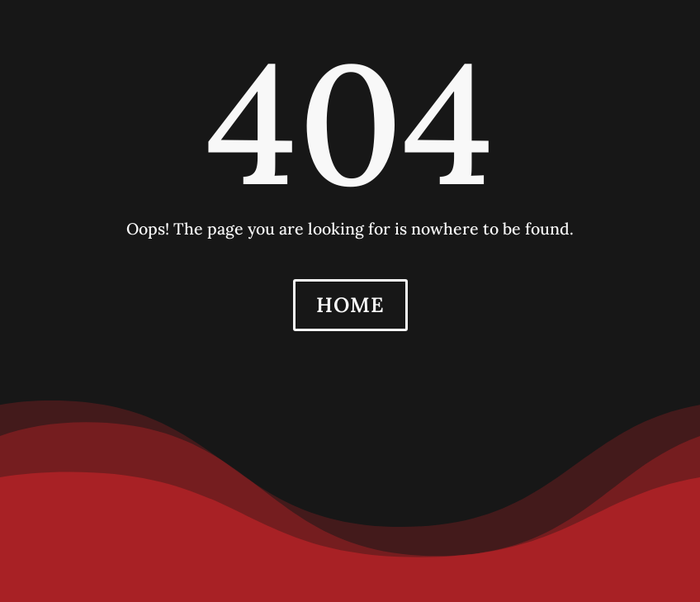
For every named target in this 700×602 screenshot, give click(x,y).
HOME (350, 305)
